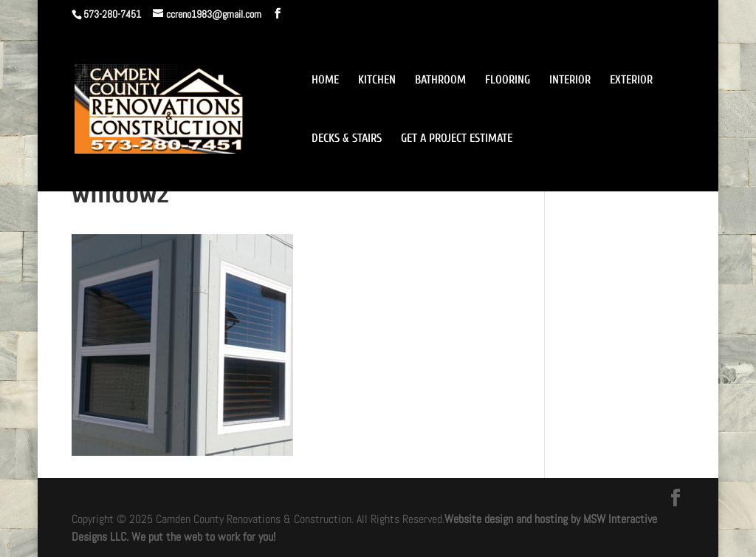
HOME (325, 81)
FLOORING (508, 81)
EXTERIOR (631, 81)
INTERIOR (570, 81)
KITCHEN (377, 81)
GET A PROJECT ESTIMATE (457, 139)
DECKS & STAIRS (347, 139)
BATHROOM (440, 81)
